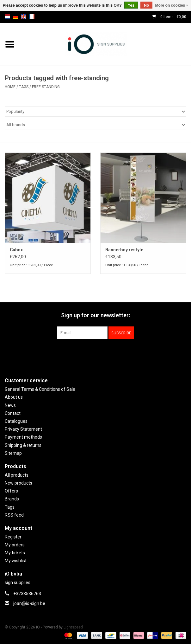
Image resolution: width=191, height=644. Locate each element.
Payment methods (23, 437)
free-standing (46, 87)
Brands (12, 499)
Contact (13, 413)
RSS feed (14, 515)
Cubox (16, 250)
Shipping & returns (23, 445)
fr (32, 17)
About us (14, 397)
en (24, 17)
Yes (131, 5)
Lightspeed (73, 627)
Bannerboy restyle (124, 250)
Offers (11, 491)
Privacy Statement (23, 429)
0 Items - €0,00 (169, 17)
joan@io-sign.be (29, 603)
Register (13, 537)
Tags (24, 87)
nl (7, 17)
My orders (15, 545)
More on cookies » (172, 5)
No (146, 5)
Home (10, 87)
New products (18, 483)
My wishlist (16, 561)
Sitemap (13, 453)
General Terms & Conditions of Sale (40, 389)
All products (17, 475)
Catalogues (16, 421)
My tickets (15, 553)
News (10, 405)
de (15, 17)
